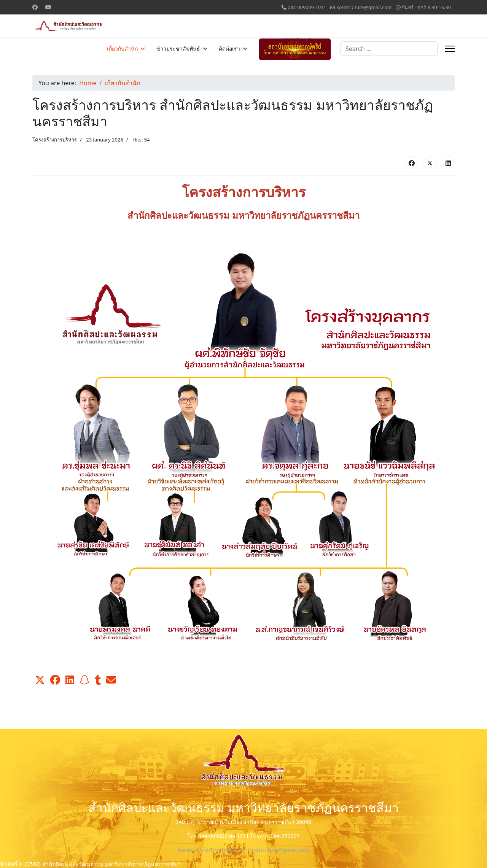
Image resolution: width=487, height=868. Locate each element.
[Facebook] (35, 7)
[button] (40, 680)
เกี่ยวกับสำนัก (122, 49)
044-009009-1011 (307, 7)
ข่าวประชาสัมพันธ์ (178, 49)
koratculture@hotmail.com (211, 850)
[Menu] (450, 49)
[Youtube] (48, 7)
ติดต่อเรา (229, 49)
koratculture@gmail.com (364, 7)
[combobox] (389, 49)
